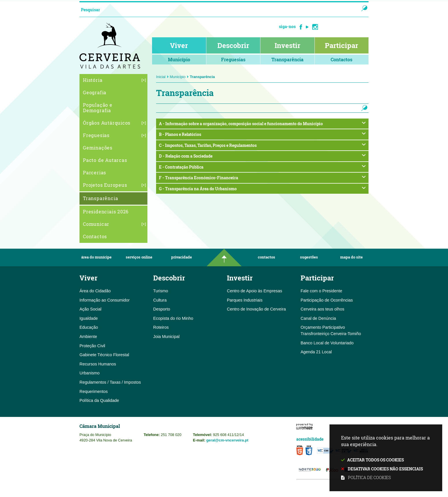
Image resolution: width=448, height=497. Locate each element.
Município (179, 77)
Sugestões (309, 257)
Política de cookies (369, 477)
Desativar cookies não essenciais (385, 469)
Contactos (266, 257)
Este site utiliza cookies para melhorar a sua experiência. (386, 458)
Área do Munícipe (96, 257)
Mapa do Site (351, 257)
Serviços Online (139, 257)
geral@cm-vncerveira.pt (227, 440)
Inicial (162, 77)
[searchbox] (213, 10)
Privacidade (182, 257)
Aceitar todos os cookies (375, 460)
